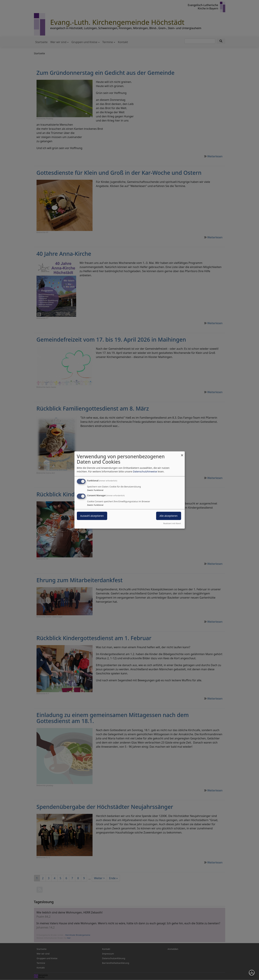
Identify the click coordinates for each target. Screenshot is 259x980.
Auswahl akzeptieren (92, 516)
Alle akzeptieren (169, 516)
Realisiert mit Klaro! (172, 523)
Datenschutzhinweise (145, 471)
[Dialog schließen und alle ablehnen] (182, 454)
